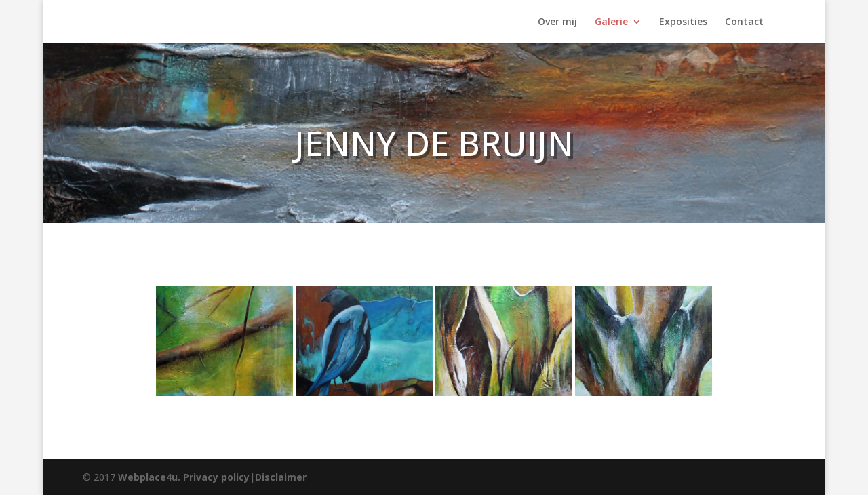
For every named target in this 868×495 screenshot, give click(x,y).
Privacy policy (216, 477)
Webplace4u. (149, 477)
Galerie (611, 22)
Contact (744, 22)
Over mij (557, 22)
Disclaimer (281, 477)
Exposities (683, 22)
